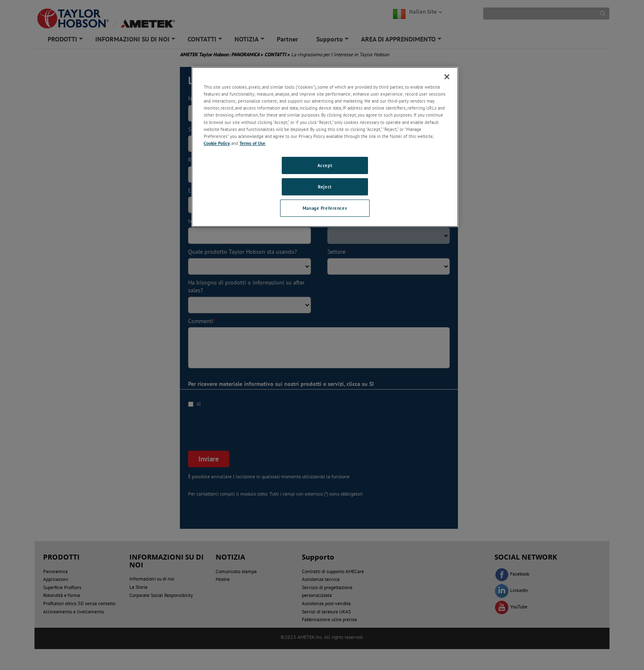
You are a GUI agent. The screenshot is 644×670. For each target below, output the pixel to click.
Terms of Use (252, 143)
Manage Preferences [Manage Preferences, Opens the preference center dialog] (325, 208)
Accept (325, 165)
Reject (325, 187)
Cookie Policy (217, 143)
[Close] (447, 77)
